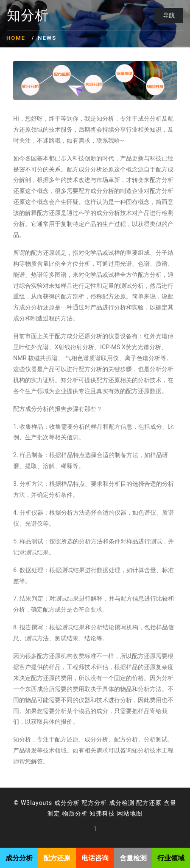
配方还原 (149, 803)
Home (16, 38)
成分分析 (67, 803)
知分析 (28, 16)
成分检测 (122, 803)
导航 (169, 15)
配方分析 (94, 803)
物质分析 (75, 813)
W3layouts (36, 803)
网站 (123, 813)
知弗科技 (102, 813)
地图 (136, 813)
